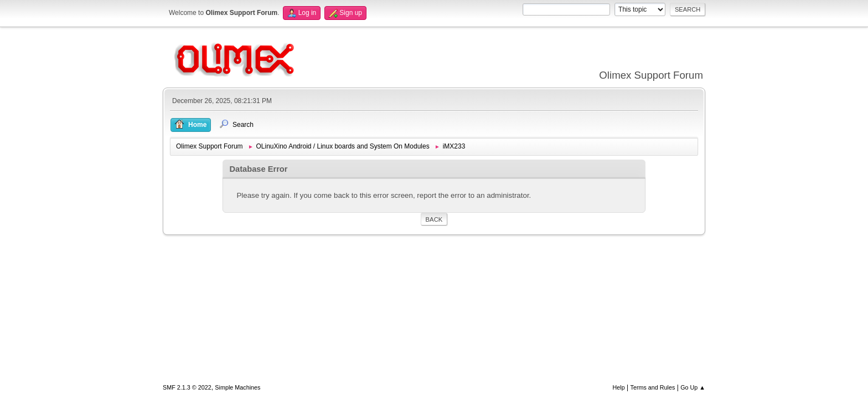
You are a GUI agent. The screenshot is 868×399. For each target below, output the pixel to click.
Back (434, 219)
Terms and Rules (653, 387)
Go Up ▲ (693, 387)
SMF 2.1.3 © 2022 (187, 387)
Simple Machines (237, 387)
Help (619, 387)
